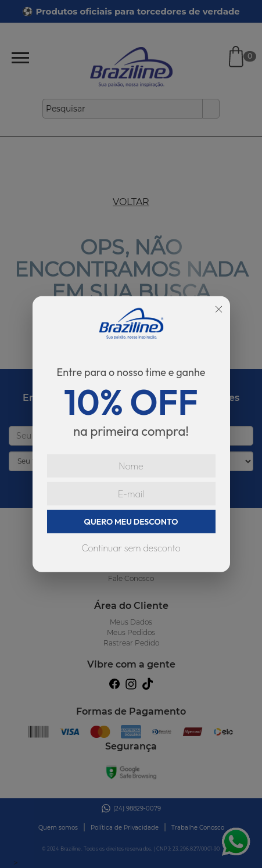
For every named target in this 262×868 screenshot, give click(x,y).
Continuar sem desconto (131, 547)
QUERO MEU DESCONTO (131, 521)
